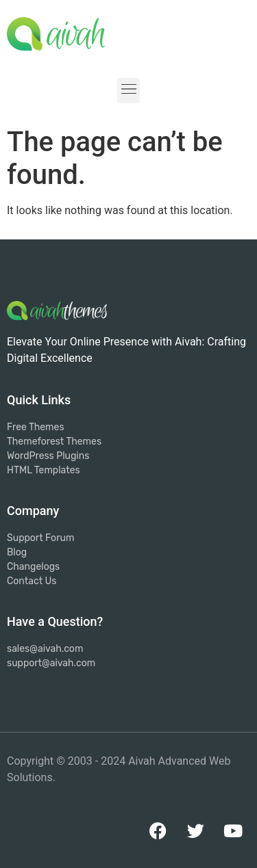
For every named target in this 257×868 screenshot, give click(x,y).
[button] (128, 91)
